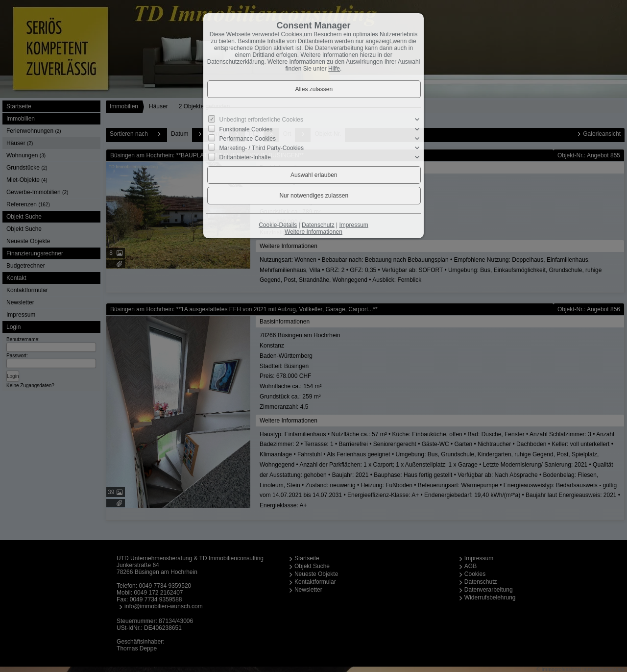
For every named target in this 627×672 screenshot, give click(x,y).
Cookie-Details (278, 225)
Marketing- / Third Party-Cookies (262, 148)
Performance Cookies (248, 139)
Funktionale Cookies (246, 129)
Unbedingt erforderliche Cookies (261, 120)
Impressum (353, 225)
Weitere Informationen (313, 232)
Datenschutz (318, 225)
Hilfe (334, 69)
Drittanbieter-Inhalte (245, 157)
